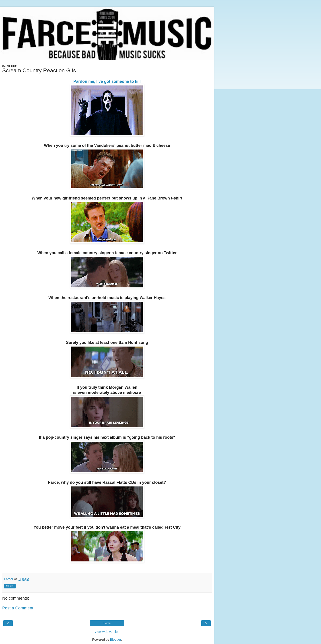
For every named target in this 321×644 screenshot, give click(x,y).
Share (10, 586)
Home (107, 623)
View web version (107, 632)
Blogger (116, 640)
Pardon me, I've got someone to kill (107, 81)
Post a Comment (18, 608)
